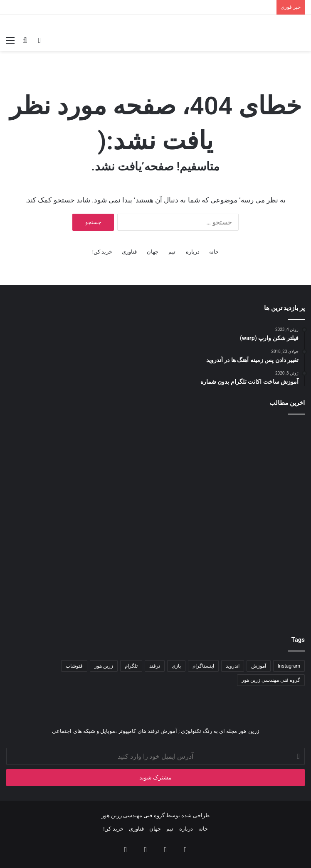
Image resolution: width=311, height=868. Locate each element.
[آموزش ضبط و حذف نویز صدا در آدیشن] (55, 471)
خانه (214, 252)
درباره (193, 252)
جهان (153, 252)
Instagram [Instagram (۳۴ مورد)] (289, 666)
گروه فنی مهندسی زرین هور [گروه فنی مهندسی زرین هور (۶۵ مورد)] (271, 680)
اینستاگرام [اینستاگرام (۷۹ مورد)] (203, 666)
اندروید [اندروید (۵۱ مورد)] (233, 666)
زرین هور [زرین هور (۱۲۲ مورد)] (104, 666)
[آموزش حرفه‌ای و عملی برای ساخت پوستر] (256, 571)
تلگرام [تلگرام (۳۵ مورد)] (131, 666)
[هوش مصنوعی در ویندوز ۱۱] (155, 571)
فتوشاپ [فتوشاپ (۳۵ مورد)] (74, 666)
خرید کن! (102, 252)
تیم (172, 252)
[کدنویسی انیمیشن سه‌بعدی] (155, 471)
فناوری (129, 252)
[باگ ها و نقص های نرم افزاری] (55, 571)
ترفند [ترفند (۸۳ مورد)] (155, 666)
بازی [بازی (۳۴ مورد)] (176, 666)
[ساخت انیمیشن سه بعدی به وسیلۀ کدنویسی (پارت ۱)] (256, 471)
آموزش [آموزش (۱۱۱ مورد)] (259, 666)
